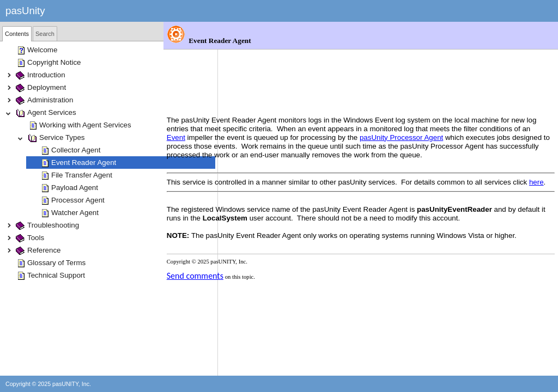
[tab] (17, 34)
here (273, 146)
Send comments (250, 257)
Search (45, 34)
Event (299, 84)
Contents (17, 34)
